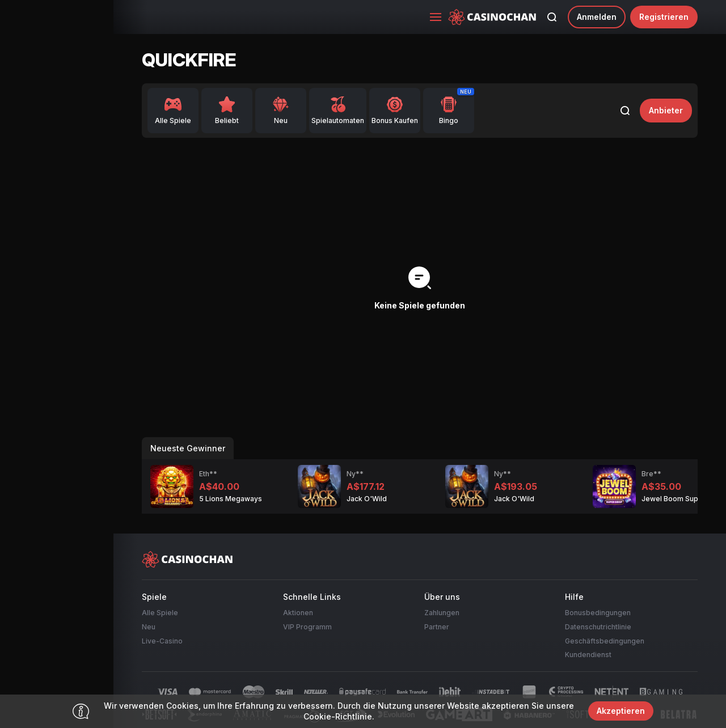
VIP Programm (307, 627)
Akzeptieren (621, 711)
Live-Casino (162, 641)
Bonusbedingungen (598, 613)
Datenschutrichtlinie (598, 627)
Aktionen (298, 613)
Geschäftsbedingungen (605, 641)
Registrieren (664, 17)
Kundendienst (588, 655)
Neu (149, 627)
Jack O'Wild (367, 499)
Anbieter (666, 110)
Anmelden (597, 17)
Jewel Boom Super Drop (683, 499)
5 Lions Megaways (231, 499)
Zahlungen (442, 613)
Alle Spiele (160, 613)
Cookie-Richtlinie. (339, 716)
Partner (437, 627)
